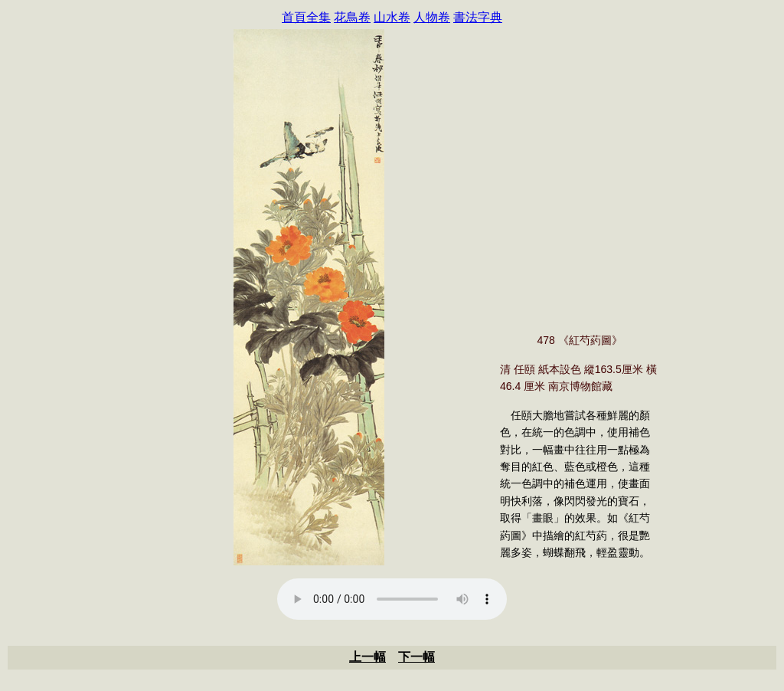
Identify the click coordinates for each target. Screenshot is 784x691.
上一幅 (367, 657)
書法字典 (478, 17)
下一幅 (416, 657)
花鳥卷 (352, 17)
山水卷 (392, 17)
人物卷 (432, 17)
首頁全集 (306, 17)
